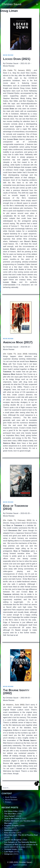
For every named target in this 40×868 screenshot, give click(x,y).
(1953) (13, 833)
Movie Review (8, 55)
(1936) (13, 849)
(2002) (16, 692)
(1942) (14, 811)
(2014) (16, 507)
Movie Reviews (11, 800)
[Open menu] (37, 4)
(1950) (16, 840)
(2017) (18, 342)
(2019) (13, 816)
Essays (8, 802)
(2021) (17, 59)
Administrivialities (20, 865)
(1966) (13, 814)
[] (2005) (14, 826)
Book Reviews (11, 797)
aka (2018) (21, 845)
